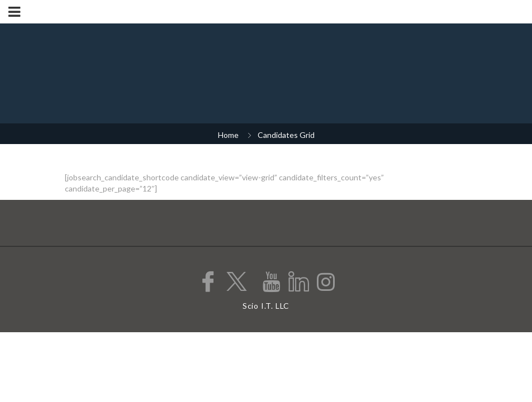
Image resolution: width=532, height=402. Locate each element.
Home (228, 135)
